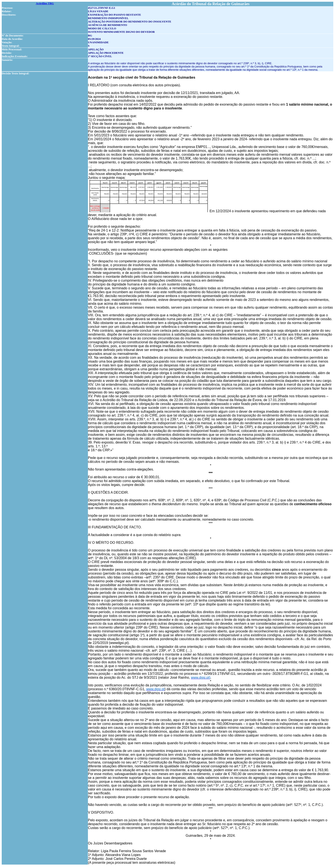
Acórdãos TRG (45, 3)
